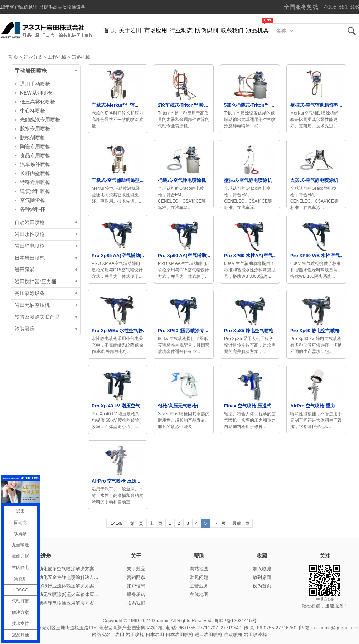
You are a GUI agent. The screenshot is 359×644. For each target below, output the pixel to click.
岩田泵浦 (25, 270)
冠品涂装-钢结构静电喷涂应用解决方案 (54, 603)
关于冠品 (136, 569)
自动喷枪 (233, 635)
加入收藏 (262, 569)
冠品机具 (257, 30)
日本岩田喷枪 (180, 635)
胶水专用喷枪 (35, 129)
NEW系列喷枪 (36, 93)
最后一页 (241, 523)
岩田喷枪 (135, 635)
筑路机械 (81, 57)
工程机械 (57, 57)
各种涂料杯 (33, 209)
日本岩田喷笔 (30, 258)
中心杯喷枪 (33, 111)
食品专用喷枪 (35, 155)
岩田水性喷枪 (30, 234)
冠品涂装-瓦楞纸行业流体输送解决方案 (54, 586)
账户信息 (136, 586)
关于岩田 (130, 30)
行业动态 (181, 30)
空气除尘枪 (33, 200)
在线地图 (199, 594)
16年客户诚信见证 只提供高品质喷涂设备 (43, 7)
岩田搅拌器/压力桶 (35, 282)
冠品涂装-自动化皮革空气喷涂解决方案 (54, 569)
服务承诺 (136, 594)
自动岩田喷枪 (30, 222)
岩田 (351, 31)
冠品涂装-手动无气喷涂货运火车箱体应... (56, 594)
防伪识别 (207, 30)
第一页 (137, 523)
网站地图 (199, 569)
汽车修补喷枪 (35, 164)
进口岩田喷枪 (209, 635)
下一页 (219, 523)
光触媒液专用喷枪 (40, 120)
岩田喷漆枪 (255, 635)
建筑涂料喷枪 (35, 191)
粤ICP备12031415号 (235, 621)
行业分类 (33, 57)
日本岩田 (155, 635)
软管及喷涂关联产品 (37, 317)
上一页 (156, 523)
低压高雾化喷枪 (38, 102)
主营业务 (199, 586)
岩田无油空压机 (32, 305)
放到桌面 (262, 577)
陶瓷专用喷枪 (35, 146)
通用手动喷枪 (35, 84)
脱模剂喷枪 (33, 137)
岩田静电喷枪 (30, 246)
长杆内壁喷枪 (35, 173)
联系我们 (232, 30)
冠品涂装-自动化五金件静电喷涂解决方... (56, 577)
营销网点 (136, 577)
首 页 (110, 30)
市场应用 (156, 30)
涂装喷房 (25, 329)
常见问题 (199, 577)
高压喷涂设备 (30, 293)
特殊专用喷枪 (35, 182)
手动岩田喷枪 (31, 71)
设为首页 (262, 586)
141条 (117, 523)
